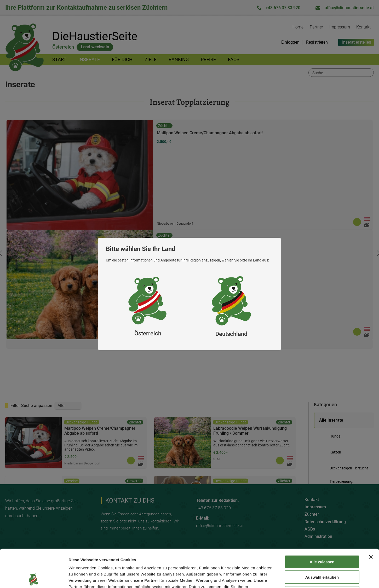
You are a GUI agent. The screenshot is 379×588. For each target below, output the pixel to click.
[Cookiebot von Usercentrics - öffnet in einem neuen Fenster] (34, 578)
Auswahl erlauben (322, 539)
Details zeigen (278, 578)
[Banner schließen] (371, 519)
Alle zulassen (322, 524)
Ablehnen (322, 555)
